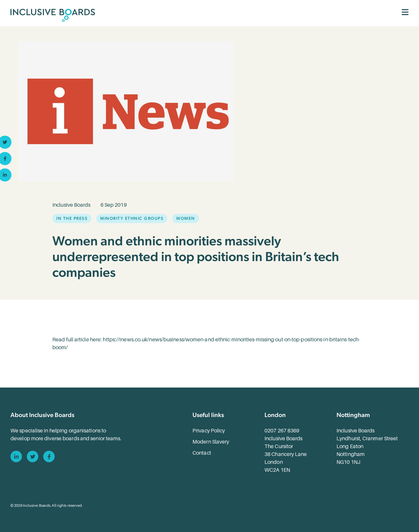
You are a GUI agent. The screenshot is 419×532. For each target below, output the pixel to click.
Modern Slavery (211, 442)
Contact (202, 453)
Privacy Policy (209, 431)
